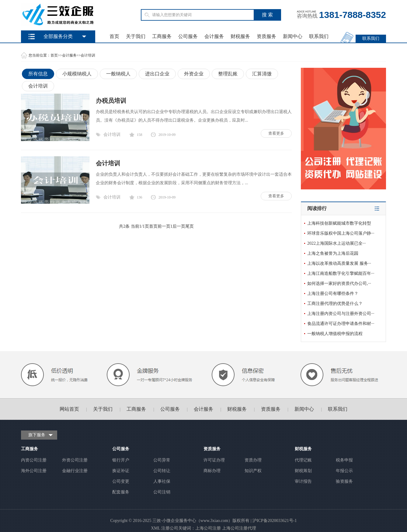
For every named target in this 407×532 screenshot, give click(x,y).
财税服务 (240, 36)
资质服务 (266, 36)
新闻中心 (293, 36)
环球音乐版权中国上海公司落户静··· (341, 233)
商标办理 (212, 471)
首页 (114, 36)
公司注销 (162, 492)
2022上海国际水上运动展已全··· (337, 243)
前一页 (164, 226)
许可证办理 (214, 460)
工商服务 (162, 36)
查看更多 (276, 133)
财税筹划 (303, 471)
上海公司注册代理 (239, 528)
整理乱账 (228, 74)
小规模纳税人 (77, 74)
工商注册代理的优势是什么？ (335, 304)
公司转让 (162, 471)
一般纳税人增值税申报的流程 (335, 334)
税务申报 (344, 460)
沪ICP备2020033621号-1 (275, 521)
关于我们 (136, 36)
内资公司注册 (34, 460)
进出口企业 (157, 74)
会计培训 (88, 55)
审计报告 (303, 481)
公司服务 (188, 36)
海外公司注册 (34, 471)
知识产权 (253, 471)
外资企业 (194, 74)
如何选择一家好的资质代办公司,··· (339, 283)
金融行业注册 (75, 471)
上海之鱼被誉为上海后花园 (333, 253)
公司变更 (121, 481)
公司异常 (162, 460)
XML (156, 528)
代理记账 (303, 460)
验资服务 (344, 481)
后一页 (179, 226)
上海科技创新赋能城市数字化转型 (339, 223)
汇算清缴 (262, 74)
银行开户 (121, 460)
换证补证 (121, 471)
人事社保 (162, 481)
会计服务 (214, 36)
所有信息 (38, 74)
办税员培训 (111, 101)
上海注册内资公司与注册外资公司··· (341, 314)
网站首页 (69, 409)
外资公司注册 (75, 460)
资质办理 (253, 460)
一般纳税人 (118, 74)
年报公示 (344, 471)
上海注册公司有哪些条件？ (333, 294)
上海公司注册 (208, 528)
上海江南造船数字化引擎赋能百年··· (341, 273)
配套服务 (121, 492)
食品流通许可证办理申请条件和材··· (341, 324)
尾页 (190, 226)
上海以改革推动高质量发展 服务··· (339, 263)
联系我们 (319, 36)
